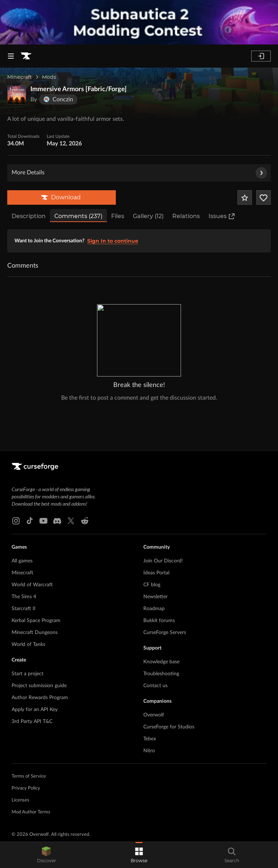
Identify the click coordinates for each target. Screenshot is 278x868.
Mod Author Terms (31, 770)
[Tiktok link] (30, 479)
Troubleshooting (161, 632)
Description (29, 216)
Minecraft (20, 77)
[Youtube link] (43, 479)
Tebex (150, 697)
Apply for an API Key (35, 668)
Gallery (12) (148, 216)
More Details (139, 173)
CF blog (152, 543)
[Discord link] (57, 479)
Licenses (20, 758)
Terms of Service (29, 734)
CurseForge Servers (165, 591)
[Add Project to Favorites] (245, 197)
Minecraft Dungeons (35, 591)
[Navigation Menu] (11, 56)
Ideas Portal (156, 531)
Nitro (149, 709)
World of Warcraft (32, 543)
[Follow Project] (264, 197)
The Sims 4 (24, 555)
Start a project (28, 632)
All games (22, 519)
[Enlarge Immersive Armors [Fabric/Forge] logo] (17, 95)
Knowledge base (161, 620)
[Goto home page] (26, 56)
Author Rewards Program (40, 656)
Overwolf (154, 673)
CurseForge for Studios (169, 685)
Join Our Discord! (163, 519)
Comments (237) (78, 216)
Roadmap (154, 567)
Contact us (155, 644)
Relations (186, 216)
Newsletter (155, 555)
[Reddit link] (85, 479)
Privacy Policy (26, 746)
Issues (222, 216)
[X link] (71, 479)
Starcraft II (24, 567)
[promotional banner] (139, 22)
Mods (49, 77)
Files (118, 216)
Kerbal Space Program (36, 579)
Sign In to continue (113, 241)
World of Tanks (28, 603)
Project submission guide (39, 644)
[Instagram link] (16, 479)
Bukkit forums (159, 579)
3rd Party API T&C (32, 680)
